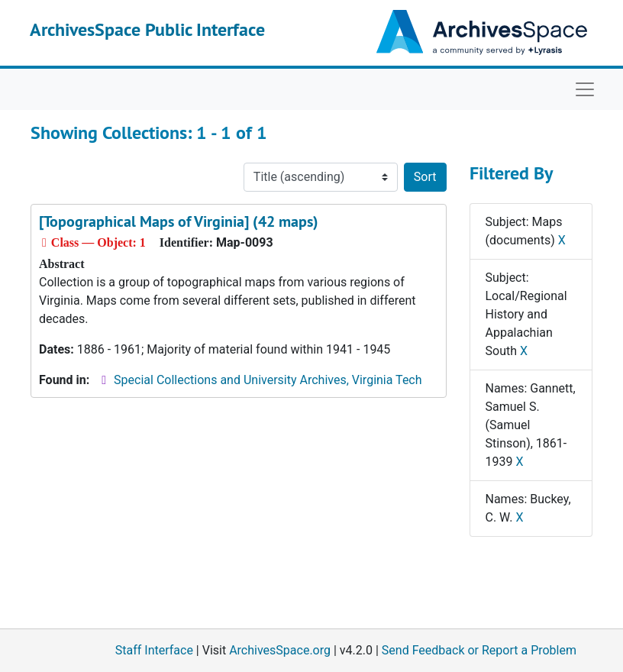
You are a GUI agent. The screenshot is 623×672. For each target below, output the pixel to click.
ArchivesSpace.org (280, 650)
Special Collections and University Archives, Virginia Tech (268, 380)
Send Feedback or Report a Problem (479, 650)
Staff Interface (154, 650)
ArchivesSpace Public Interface (147, 29)
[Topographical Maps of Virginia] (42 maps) (179, 221)
